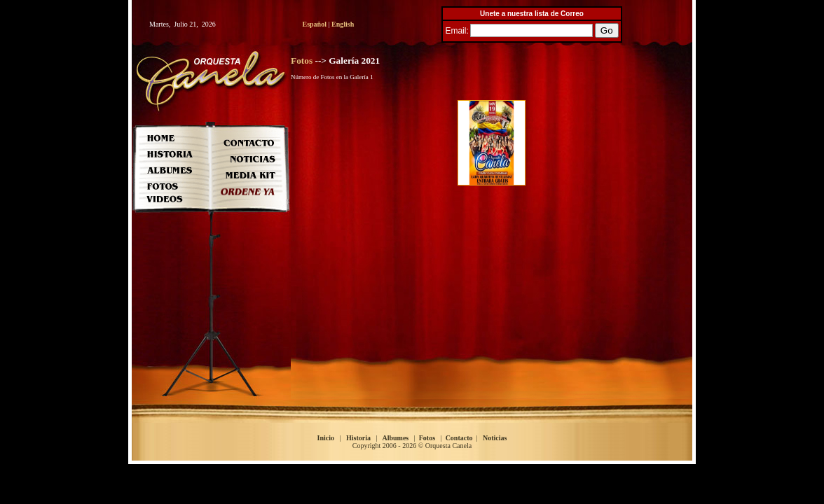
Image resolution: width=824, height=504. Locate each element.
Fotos (302, 61)
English (343, 24)
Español (315, 24)
